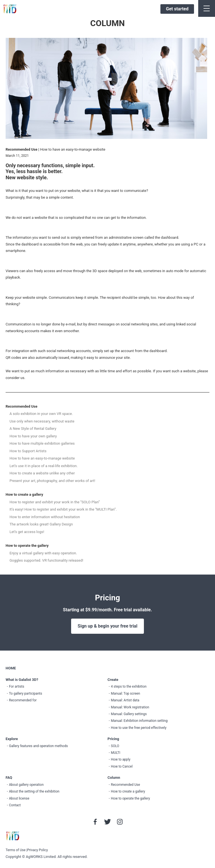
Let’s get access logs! (27, 532)
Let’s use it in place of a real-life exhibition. (44, 466)
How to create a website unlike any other (42, 473)
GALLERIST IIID (10, 9)
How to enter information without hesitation (45, 517)
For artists (17, 686)
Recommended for (23, 700)
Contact (15, 805)
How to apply (121, 759)
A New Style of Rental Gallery (33, 429)
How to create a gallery (24, 494)
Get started (177, 9)
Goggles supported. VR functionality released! (46, 560)
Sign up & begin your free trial (107, 626)
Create (113, 680)
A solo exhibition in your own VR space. (41, 414)
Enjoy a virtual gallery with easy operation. (43, 553)
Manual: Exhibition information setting (139, 721)
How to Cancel (122, 766)
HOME (11, 668)
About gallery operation (26, 785)
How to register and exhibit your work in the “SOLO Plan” (55, 502)
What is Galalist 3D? (22, 680)
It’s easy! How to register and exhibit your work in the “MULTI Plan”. (63, 509)
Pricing (113, 739)
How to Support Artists (28, 451)
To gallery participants (25, 694)
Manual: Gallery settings (129, 714)
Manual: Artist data (125, 700)
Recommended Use (21, 406)
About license (19, 798)
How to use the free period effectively (139, 728)
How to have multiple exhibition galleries (42, 443)
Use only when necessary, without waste (42, 421)
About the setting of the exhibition (34, 791)
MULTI (116, 753)
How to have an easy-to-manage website (42, 458)
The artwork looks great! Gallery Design (41, 524)
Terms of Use (16, 850)
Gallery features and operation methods (38, 746)
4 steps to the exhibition (129, 686)
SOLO (115, 746)
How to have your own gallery (33, 436)
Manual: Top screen (125, 694)
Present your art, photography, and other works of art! (52, 481)
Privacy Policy (38, 850)
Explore (12, 739)
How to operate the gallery (27, 546)
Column (114, 778)
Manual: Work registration (130, 707)
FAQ (9, 778)
